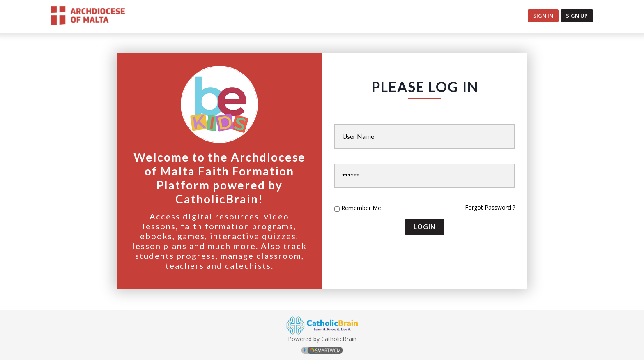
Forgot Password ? (490, 207)
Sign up (577, 16)
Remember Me (361, 208)
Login (425, 227)
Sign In (543, 16)
